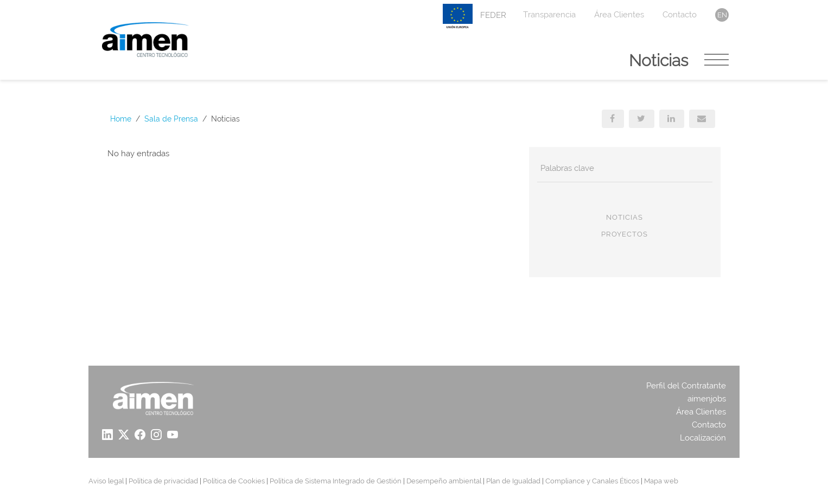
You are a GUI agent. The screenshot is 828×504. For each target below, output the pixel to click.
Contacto (680, 15)
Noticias (625, 217)
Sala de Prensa (171, 119)
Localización (703, 438)
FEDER (474, 16)
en (722, 15)
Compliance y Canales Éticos (592, 481)
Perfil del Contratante (686, 386)
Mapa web (661, 481)
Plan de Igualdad (513, 481)
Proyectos (625, 234)
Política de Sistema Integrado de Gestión (336, 481)
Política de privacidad (163, 481)
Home (121, 119)
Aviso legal (106, 481)
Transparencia (549, 15)
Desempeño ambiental (444, 481)
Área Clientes (619, 15)
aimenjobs (707, 399)
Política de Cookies (234, 481)
